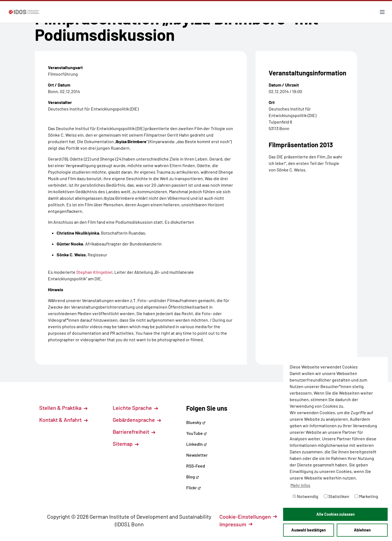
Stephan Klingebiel (94, 272)
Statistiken (337, 496)
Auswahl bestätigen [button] (309, 530)
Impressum (236, 524)
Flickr (194, 488)
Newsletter (197, 455)
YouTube (197, 433)
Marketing (366, 496)
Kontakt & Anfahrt (63, 420)
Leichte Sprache (135, 408)
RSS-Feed (196, 466)
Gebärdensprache (137, 420)
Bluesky (196, 422)
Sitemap (126, 444)
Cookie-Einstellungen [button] (248, 517)
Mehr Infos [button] (300, 485)
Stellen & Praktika (63, 408)
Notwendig (305, 496)
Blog (193, 477)
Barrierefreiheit (134, 432)
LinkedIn (197, 444)
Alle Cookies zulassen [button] (336, 514)
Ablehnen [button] (362, 530)
